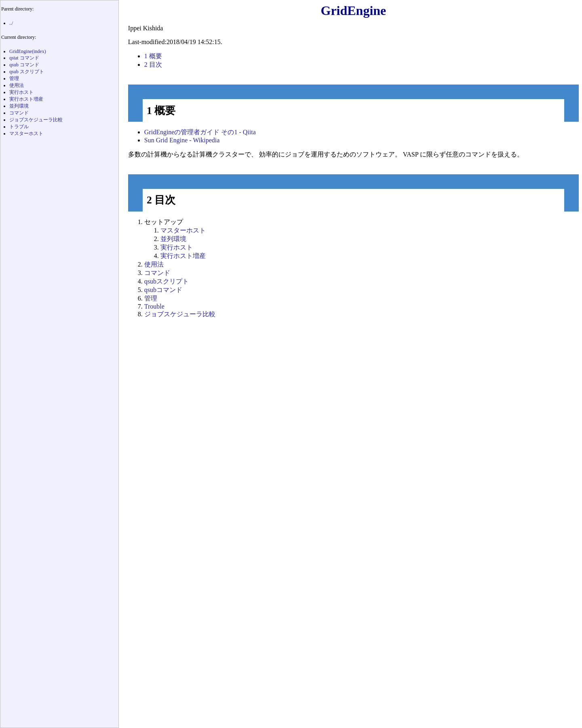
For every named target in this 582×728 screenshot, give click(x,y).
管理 (151, 298)
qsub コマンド (24, 65)
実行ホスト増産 (183, 256)
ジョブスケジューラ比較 (180, 314)
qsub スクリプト (27, 72)
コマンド (157, 273)
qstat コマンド (24, 58)
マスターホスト (183, 230)
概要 (153, 56)
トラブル (19, 127)
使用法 (154, 264)
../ (11, 23)
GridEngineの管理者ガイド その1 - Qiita (200, 132)
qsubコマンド (163, 290)
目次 (153, 65)
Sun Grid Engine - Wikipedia (182, 140)
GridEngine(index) (28, 51)
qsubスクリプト (167, 281)
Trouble (154, 306)
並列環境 (173, 239)
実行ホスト (177, 247)
